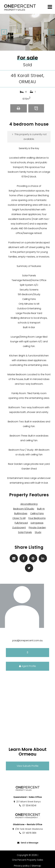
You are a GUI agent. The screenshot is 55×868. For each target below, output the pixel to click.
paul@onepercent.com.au (27, 640)
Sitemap (36, 866)
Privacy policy (22, 866)
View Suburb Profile (28, 766)
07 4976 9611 (27, 833)
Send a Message (28, 843)
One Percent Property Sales (28, 860)
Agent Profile (27, 666)
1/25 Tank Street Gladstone (27, 829)
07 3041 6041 (27, 806)
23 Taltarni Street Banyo (27, 802)
